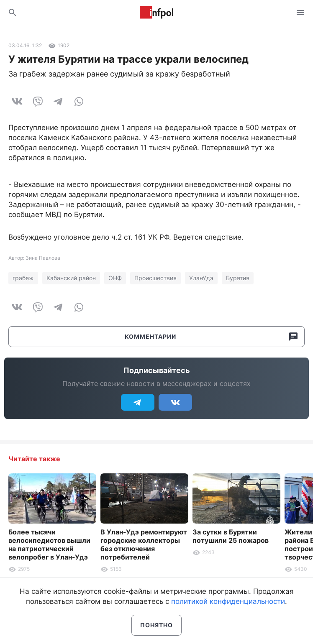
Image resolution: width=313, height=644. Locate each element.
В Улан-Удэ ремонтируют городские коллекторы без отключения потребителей (144, 544)
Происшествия (155, 278)
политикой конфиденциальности (228, 601)
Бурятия (238, 278)
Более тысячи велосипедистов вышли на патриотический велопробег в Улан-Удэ (49, 544)
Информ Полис (156, 13)
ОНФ (115, 278)
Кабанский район (71, 278)
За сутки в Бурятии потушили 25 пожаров (231, 536)
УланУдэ (201, 278)
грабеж (23, 278)
